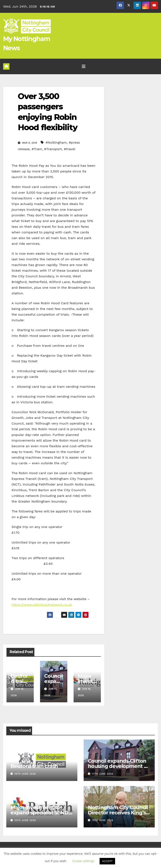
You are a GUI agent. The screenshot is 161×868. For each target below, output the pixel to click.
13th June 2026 (103, 820)
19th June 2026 (25, 774)
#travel (70, 149)
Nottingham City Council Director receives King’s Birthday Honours (118, 813)
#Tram (37, 149)
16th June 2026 (25, 820)
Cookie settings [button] (83, 861)
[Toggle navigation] (84, 66)
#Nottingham (56, 142)
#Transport (53, 149)
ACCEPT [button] (107, 861)
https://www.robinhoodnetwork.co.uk (42, 605)
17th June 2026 (103, 774)
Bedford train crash (19, 681)
